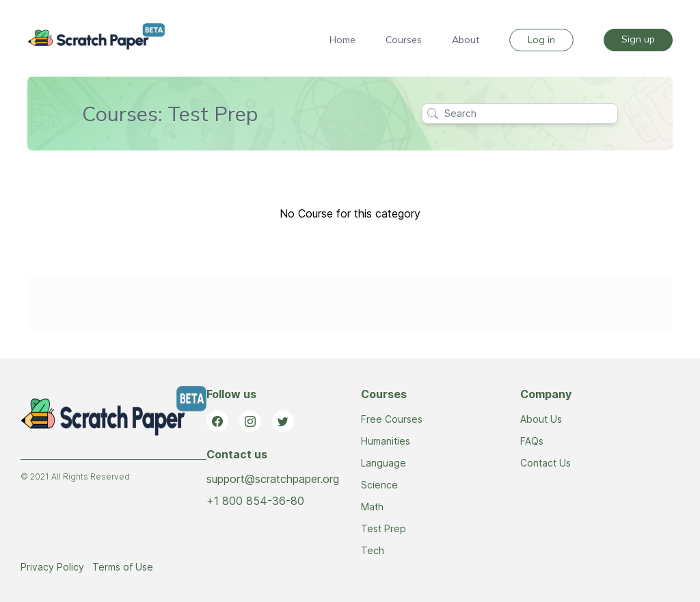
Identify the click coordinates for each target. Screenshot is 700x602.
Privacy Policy (52, 567)
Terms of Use (123, 567)
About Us (541, 419)
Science (379, 485)
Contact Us (546, 463)
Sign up (638, 39)
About (466, 40)
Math (372, 507)
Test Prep (383, 528)
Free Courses (392, 419)
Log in (541, 40)
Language (383, 463)
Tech (373, 550)
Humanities (386, 441)
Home (342, 40)
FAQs (532, 441)
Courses (404, 40)
